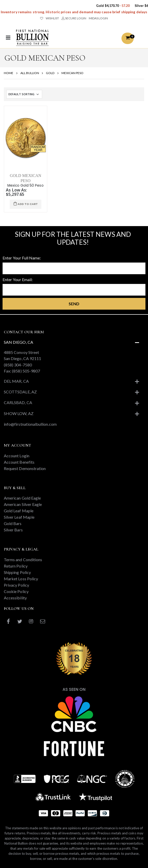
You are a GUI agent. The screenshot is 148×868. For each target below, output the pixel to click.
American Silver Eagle (23, 504)
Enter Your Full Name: (22, 258)
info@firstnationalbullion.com (30, 424)
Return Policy (16, 566)
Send (74, 304)
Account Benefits (19, 462)
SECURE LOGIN (74, 18)
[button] (128, 38)
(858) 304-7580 (18, 365)
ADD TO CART (26, 204)
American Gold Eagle (22, 498)
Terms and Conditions (23, 560)
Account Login (17, 456)
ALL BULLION (30, 73)
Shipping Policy (17, 572)
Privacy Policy (16, 585)
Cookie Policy (16, 591)
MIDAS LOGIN (98, 18)
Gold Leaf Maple (19, 511)
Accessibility (15, 598)
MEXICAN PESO (72, 73)
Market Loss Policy (21, 579)
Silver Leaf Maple (19, 517)
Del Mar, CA (16, 381)
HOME (9, 73)
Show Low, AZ (19, 413)
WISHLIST (50, 18)
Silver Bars (13, 530)
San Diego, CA (18, 342)
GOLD (50, 73)
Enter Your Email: (18, 279)
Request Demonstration (25, 468)
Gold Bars (13, 523)
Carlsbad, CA (18, 402)
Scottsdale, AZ (20, 392)
